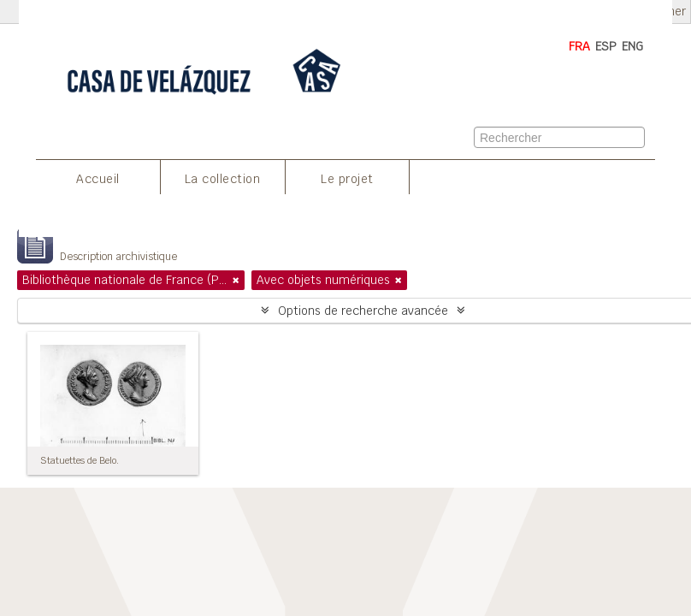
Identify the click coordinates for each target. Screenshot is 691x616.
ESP (606, 46)
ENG (632, 46)
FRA (579, 46)
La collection (223, 179)
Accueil (98, 179)
